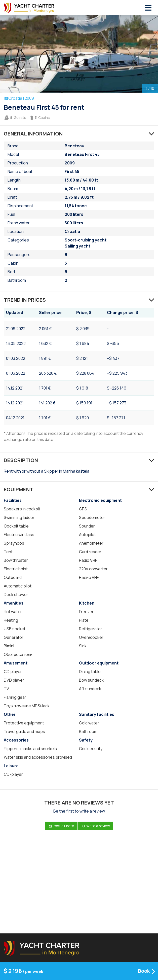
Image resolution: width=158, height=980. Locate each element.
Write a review (96, 826)
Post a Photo (61, 826)
